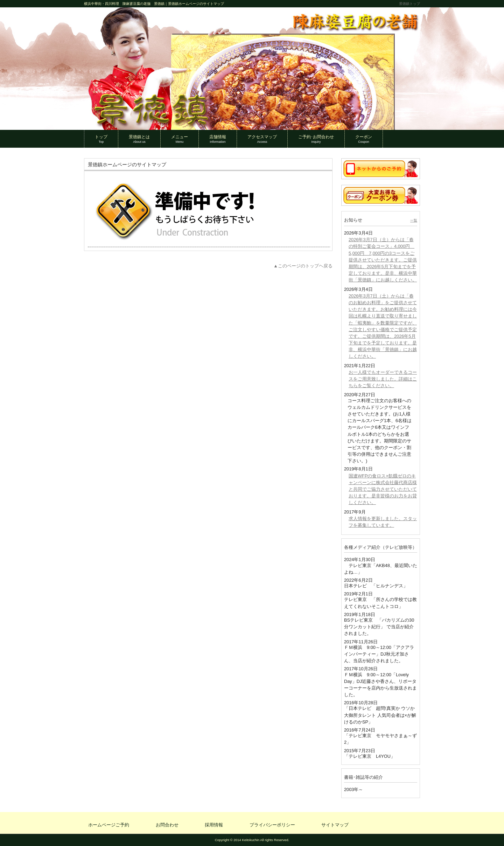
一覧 (414, 220)
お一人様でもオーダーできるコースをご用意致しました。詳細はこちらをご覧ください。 (383, 379)
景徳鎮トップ (409, 4)
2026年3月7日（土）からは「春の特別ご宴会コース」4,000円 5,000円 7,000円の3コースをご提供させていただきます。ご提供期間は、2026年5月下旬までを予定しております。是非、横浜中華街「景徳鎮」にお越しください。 (383, 260)
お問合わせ (167, 825)
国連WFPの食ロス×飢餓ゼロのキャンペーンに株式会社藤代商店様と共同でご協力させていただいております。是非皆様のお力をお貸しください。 (383, 489)
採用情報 (214, 825)
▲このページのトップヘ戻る (303, 266)
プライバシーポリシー (272, 825)
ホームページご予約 (109, 825)
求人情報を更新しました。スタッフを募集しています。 (383, 522)
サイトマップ (335, 825)
